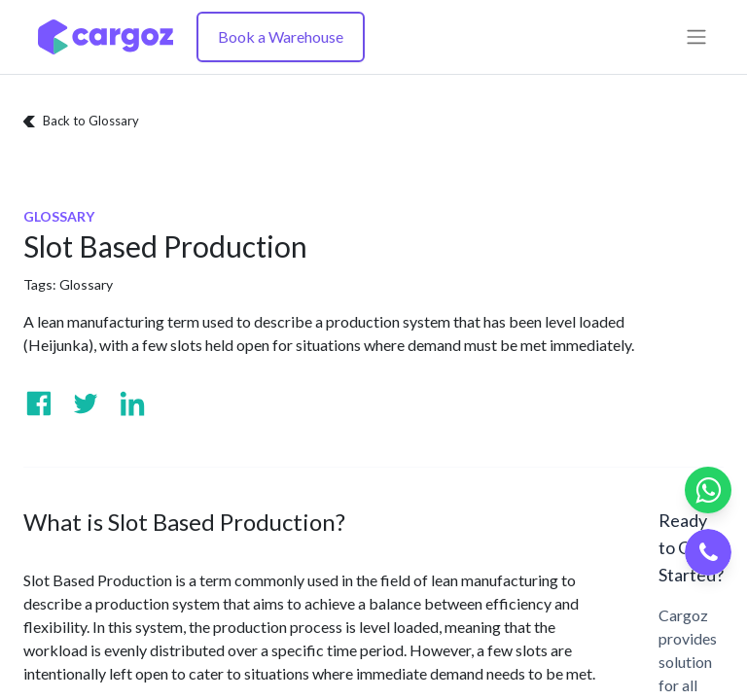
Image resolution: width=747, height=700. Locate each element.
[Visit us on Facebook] (39, 403)
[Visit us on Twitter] (86, 403)
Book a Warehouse (281, 36)
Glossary (86, 284)
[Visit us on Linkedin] (132, 403)
